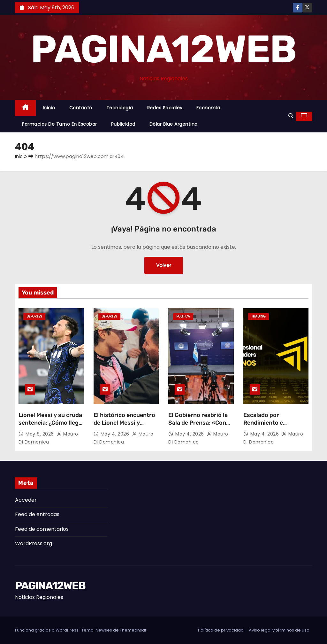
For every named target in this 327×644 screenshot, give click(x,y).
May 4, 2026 (116, 434)
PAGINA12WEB (163, 49)
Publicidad (123, 124)
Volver (164, 265)
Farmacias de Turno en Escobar (60, 124)
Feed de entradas (37, 514)
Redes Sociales (165, 108)
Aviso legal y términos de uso (279, 630)
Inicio (49, 108)
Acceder (26, 500)
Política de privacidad (221, 630)
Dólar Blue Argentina (174, 124)
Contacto (81, 108)
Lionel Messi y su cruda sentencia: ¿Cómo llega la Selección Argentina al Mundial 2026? (50, 427)
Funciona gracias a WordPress (47, 630)
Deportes (34, 316)
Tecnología (120, 108)
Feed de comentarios (42, 529)
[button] (291, 116)
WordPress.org (34, 543)
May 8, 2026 (40, 434)
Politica (183, 316)
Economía (208, 108)
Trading (259, 316)
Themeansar (133, 630)
